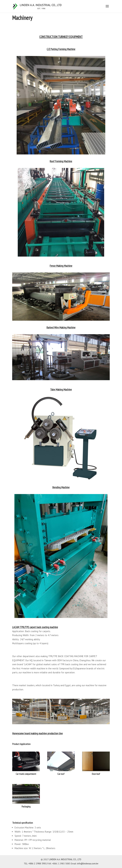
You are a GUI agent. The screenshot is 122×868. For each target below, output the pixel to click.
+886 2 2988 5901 (38, 864)
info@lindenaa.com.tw (88, 864)
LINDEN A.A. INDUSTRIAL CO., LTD (65, 859)
